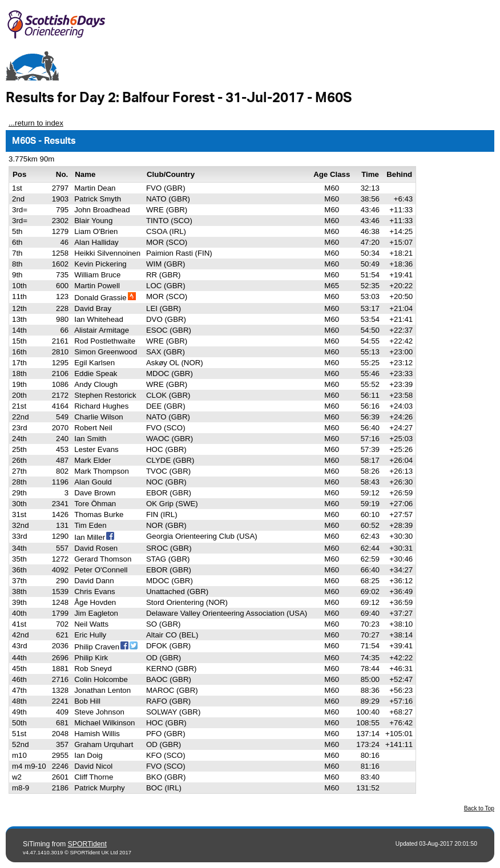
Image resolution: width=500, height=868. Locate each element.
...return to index (36, 123)
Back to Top (479, 808)
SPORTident (87, 844)
